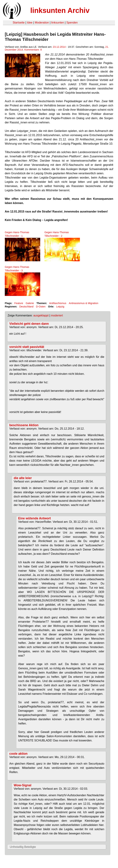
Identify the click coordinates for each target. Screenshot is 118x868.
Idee (30, 23)
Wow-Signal (23, 785)
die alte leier (23, 478)
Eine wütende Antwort (35, 518)
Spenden (72, 23)
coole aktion (19, 754)
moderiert (57, 315)
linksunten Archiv (60, 10)
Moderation (42, 23)
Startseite (19, 23)
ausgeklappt (41, 315)
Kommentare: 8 (33, 50)
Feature (19, 303)
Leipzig (60, 307)
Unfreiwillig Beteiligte (23, 847)
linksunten (58, 23)
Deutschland (26, 307)
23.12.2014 (59, 47)
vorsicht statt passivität (27, 347)
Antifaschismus (58, 303)
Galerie (30, 303)
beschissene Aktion (24, 425)
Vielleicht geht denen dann (29, 324)
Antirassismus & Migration (83, 303)
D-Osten (41, 307)
